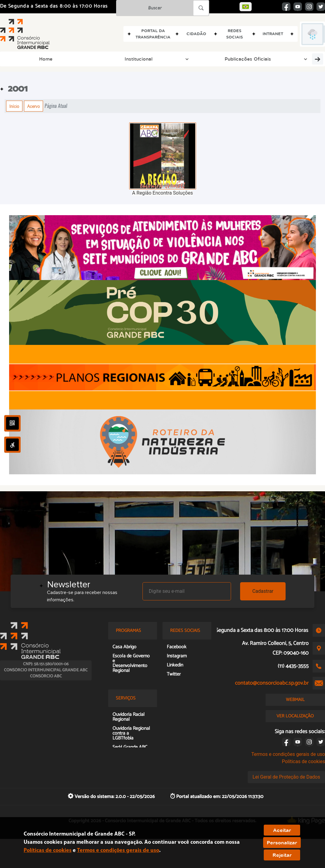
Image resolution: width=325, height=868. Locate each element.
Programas (136, 59)
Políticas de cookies (303, 761)
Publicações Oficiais (92, 59)
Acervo (34, 106)
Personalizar (282, 843)
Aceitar (282, 830)
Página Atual (56, 106)
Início (14, 106)
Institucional (45, 59)
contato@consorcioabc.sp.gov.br (272, 683)
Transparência (303, 59)
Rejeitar (282, 855)
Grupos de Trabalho (181, 59)
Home (14, 59)
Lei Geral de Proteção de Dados (286, 777)
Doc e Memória (260, 59)
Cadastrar (263, 591)
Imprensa (223, 59)
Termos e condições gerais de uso (288, 754)
